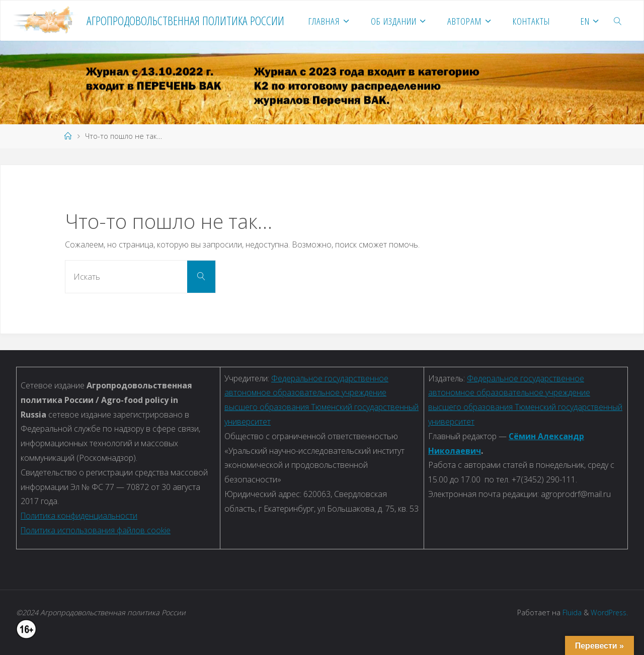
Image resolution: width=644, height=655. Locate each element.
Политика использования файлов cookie (96, 530)
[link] (618, 21)
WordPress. (609, 612)
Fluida (570, 612)
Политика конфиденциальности (79, 516)
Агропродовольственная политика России (185, 20)
